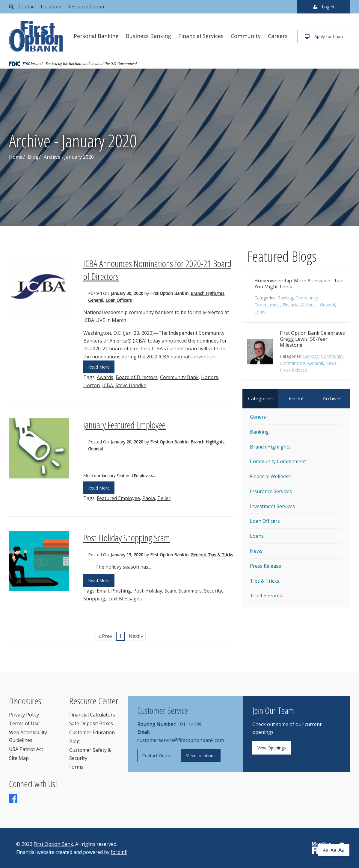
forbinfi (119, 852)
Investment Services (272, 506)
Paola (149, 498)
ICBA (108, 385)
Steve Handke (131, 385)
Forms (76, 767)
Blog (33, 157)
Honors (210, 377)
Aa (326, 850)
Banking (285, 298)
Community (246, 36)
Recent (296, 399)
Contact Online (157, 756)
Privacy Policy (24, 715)
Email (103, 591)
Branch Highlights (208, 293)
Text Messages (125, 599)
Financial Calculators (92, 715)
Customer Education (92, 732)
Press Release (294, 370)
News (331, 363)
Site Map (19, 758)
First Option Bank (53, 844)
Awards (105, 377)
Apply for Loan (324, 36)
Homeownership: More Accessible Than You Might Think (299, 284)
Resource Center (86, 7)
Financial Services (201, 36)
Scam (170, 591)
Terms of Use (24, 723)
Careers (278, 36)
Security (213, 591)
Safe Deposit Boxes (91, 723)
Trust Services (266, 596)
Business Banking (148, 36)
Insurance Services (271, 491)
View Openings (272, 748)
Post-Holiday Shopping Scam (127, 538)
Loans (260, 312)
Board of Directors (137, 377)
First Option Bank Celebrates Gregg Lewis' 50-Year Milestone (312, 339)
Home (16, 157)
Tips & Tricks (221, 555)
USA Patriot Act (26, 749)
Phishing (121, 591)
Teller (164, 498)
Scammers (190, 591)
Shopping (94, 599)
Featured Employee (118, 498)
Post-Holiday (148, 591)
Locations (52, 7)
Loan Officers (119, 300)
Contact (27, 7)
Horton (92, 385)
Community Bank (179, 377)
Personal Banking (96, 36)
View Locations (201, 756)
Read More (99, 367)
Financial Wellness (300, 305)
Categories (260, 399)
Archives (332, 399)
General (96, 300)
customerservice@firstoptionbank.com (181, 740)
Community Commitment (278, 461)
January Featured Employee (125, 425)
